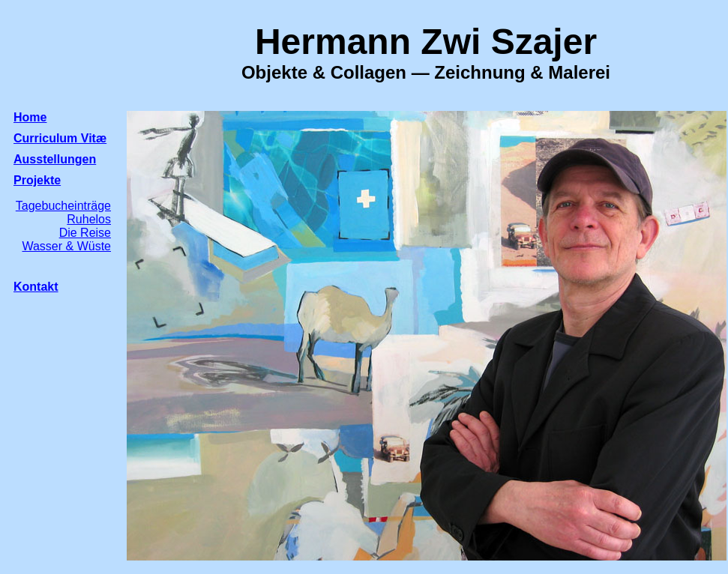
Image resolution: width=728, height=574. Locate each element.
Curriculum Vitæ (60, 138)
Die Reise (85, 233)
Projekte (37, 180)
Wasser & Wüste (66, 246)
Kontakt (36, 287)
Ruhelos (89, 219)
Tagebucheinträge (63, 206)
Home (30, 117)
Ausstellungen (55, 159)
